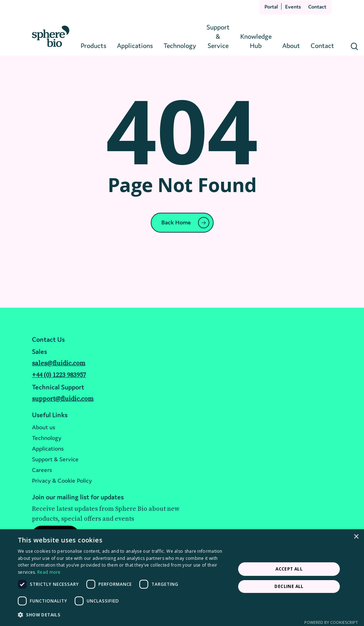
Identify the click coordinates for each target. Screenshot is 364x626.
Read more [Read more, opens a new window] (49, 572)
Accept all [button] (289, 569)
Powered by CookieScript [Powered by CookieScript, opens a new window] (331, 622)
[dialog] (182, 578)
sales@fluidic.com (59, 363)
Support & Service (55, 459)
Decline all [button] (289, 586)
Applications (48, 449)
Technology (47, 438)
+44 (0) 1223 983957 (59, 375)
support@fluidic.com (63, 399)
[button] (123, 615)
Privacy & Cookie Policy (62, 481)
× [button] (356, 537)
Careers (42, 470)
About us (44, 427)
